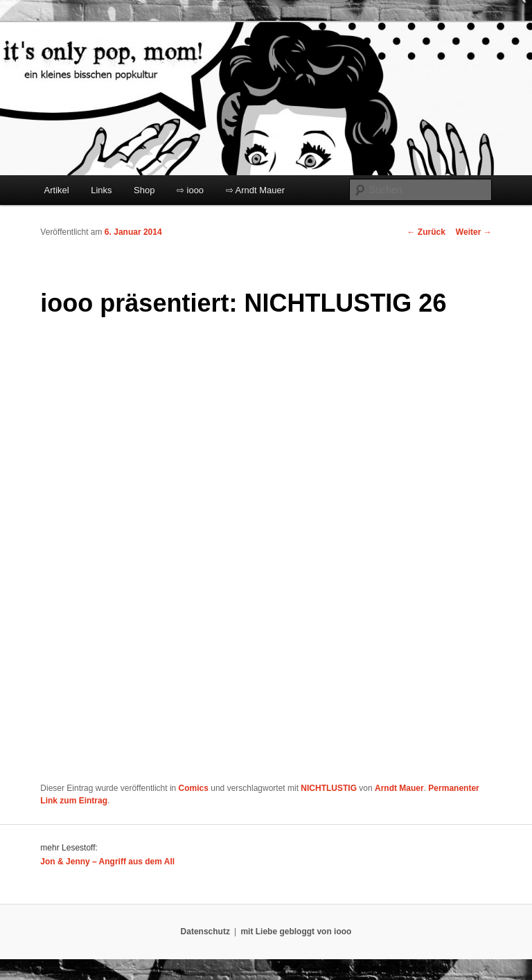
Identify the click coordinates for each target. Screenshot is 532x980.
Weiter (474, 232)
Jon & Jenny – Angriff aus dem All (107, 862)
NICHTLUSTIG (329, 788)
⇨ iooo (190, 190)
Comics (194, 788)
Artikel (57, 190)
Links (101, 190)
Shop (144, 190)
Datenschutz (205, 932)
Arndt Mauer (399, 788)
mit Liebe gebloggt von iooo (296, 932)
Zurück (426, 232)
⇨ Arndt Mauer (255, 190)
